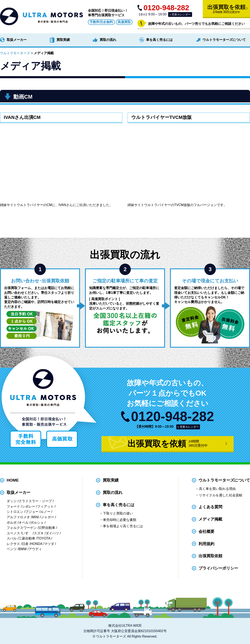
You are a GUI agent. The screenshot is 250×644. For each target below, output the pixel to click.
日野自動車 (47, 528)
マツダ (49, 544)
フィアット (45, 506)
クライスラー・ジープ (35, 501)
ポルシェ (37, 523)
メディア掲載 (210, 519)
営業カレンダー (181, 14)
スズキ (39, 533)
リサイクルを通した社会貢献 (221, 495)
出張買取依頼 (210, 556)
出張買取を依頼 (226, 9)
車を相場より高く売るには (123, 526)
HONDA (36, 544)
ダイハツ (52, 533)
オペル (24, 523)
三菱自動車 (27, 538)
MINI (35, 517)
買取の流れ (108, 40)
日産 (25, 544)
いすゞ (27, 533)
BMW (23, 549)
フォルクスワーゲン (22, 528)
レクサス (13, 544)
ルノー (45, 512)
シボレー (29, 506)
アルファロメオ (18, 517)
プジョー (32, 512)
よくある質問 (210, 507)
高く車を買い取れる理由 (217, 489)
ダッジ (12, 501)
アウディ (35, 549)
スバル (12, 538)
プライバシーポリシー (218, 568)
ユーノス (13, 533)
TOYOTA (44, 538)
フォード (13, 506)
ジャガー (47, 517)
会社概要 (206, 531)
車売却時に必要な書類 (120, 520)
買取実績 (63, 40)
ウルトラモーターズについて (224, 40)
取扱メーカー (17, 40)
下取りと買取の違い (118, 513)
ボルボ (12, 523)
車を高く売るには (159, 40)
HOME (13, 480)
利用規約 (206, 544)
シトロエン (15, 512)
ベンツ (12, 549)
